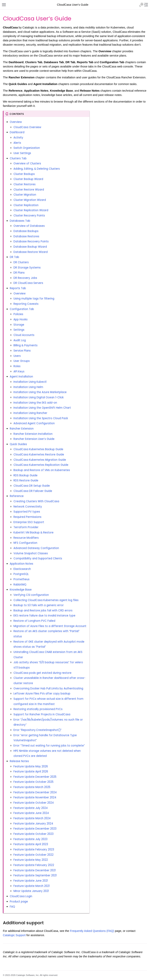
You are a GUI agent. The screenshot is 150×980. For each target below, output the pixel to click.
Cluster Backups (24, 174)
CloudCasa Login (21, 896)
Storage (19, 325)
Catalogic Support (14, 935)
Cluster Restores (25, 184)
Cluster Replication (26, 205)
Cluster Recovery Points (29, 216)
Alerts (17, 143)
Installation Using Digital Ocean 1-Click (39, 397)
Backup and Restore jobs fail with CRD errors (43, 610)
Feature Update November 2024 (35, 797)
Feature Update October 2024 (34, 803)
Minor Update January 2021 (31, 891)
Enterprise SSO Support (29, 522)
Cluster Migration (25, 195)
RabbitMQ (20, 585)
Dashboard (17, 132)
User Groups (22, 361)
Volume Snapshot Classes (31, 553)
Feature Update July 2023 (30, 839)
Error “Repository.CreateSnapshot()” (37, 730)
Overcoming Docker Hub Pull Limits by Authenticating (48, 688)
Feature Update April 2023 (31, 844)
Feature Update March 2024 (32, 818)
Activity (18, 138)
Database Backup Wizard (30, 247)
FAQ (12, 907)
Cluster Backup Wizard (28, 179)
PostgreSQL (21, 574)
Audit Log (20, 340)
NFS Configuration (25, 543)
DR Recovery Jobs (25, 278)
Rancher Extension (22, 429)
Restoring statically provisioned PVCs (38, 709)
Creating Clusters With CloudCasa (36, 501)
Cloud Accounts (24, 335)
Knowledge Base (21, 590)
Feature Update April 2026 (31, 772)
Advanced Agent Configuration (34, 423)
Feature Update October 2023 (33, 834)
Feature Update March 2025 (32, 787)
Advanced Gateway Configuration (36, 548)
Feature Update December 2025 (35, 777)
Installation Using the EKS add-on (35, 403)
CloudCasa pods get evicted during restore (42, 673)
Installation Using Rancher (30, 413)
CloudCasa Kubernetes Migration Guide (40, 460)
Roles (17, 366)
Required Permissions (27, 517)
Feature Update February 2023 (34, 849)
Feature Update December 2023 (35, 829)
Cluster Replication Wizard (31, 210)
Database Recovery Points (31, 241)
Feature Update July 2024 (31, 808)
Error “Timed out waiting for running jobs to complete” (49, 746)
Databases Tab (20, 221)
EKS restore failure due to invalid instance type (44, 616)
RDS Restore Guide (26, 480)
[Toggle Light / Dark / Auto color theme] (141, 5)
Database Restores (26, 236)
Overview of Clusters (27, 163)
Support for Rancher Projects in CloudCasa (42, 714)
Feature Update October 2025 (33, 782)
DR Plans (19, 273)
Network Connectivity (28, 507)
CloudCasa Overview (27, 127)
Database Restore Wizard (31, 252)
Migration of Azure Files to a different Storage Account (50, 626)
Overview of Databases (29, 226)
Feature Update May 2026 (31, 766)
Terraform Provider (26, 527)
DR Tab (14, 257)
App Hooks (21, 319)
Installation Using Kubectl (30, 382)
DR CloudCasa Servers (28, 283)
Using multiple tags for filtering (34, 299)
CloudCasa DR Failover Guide (33, 491)
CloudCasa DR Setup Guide (32, 486)
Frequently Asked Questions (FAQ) (92, 931)
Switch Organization (27, 148)
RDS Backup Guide (25, 475)
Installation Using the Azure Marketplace (40, 392)
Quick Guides (18, 444)
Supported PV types (27, 512)
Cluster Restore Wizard (29, 190)
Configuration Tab (22, 309)
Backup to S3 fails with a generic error (39, 605)
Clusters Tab (18, 158)
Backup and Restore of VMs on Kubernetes (42, 470)
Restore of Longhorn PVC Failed (34, 621)
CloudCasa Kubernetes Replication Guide (41, 465)
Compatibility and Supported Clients (38, 558)
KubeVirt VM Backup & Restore (33, 532)
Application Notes (21, 564)
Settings (19, 330)
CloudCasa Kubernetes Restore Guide (39, 455)
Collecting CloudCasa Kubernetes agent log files (46, 600)
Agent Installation (21, 377)
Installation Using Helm (28, 387)
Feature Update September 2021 (35, 875)
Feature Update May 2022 (31, 860)
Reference (17, 496)
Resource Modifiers (26, 538)
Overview (16, 122)
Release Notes (19, 761)
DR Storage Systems (27, 268)
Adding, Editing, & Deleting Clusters (37, 169)
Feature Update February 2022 (34, 865)
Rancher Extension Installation (33, 434)
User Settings (22, 153)
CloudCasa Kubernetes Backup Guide (38, 449)
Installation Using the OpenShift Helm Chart (42, 408)
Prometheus (21, 579)
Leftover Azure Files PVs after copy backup (42, 694)
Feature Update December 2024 (35, 792)
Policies (18, 314)
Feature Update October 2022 (33, 855)
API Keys (19, 371)
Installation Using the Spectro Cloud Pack (41, 418)
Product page (19, 902)
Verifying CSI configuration (31, 595)
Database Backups (26, 231)
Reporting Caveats (26, 304)
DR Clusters (21, 262)
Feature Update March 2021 (32, 886)
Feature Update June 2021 (31, 881)
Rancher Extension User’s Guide (34, 439)
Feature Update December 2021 (35, 870)
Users (17, 356)
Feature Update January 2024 (33, 824)
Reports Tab (18, 288)
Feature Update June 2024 (31, 813)
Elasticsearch (22, 569)
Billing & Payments (25, 345)
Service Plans (22, 351)
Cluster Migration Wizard (30, 200)
